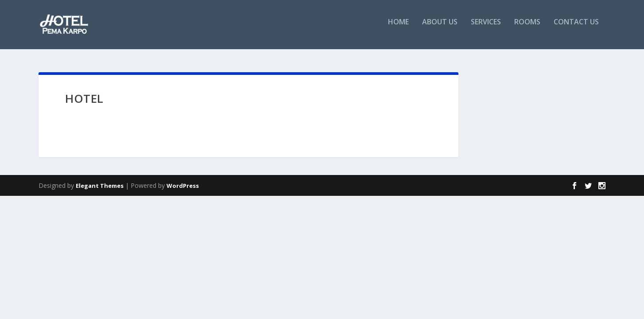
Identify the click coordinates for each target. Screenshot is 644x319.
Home (398, 28)
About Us (440, 28)
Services (486, 28)
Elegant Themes (100, 186)
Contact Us (576, 28)
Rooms (527, 28)
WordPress (183, 186)
